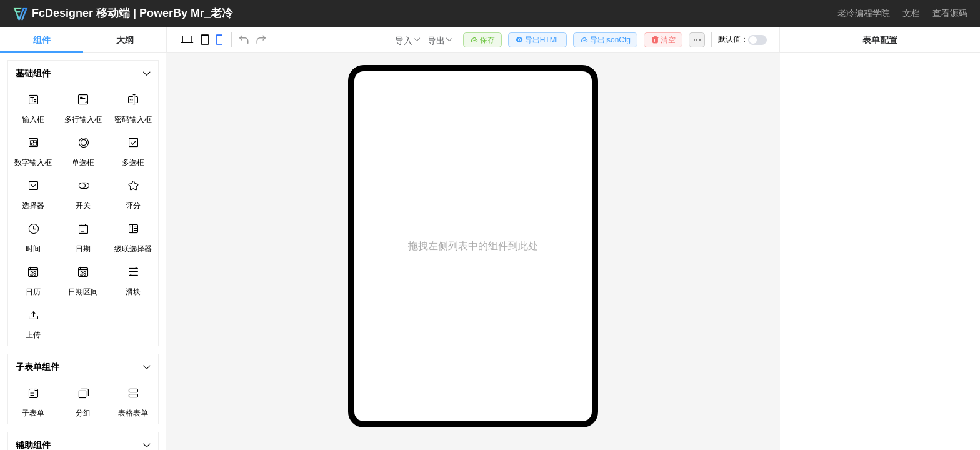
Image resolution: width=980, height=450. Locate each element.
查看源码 (950, 13)
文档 (911, 13)
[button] (408, 40)
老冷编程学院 (864, 13)
